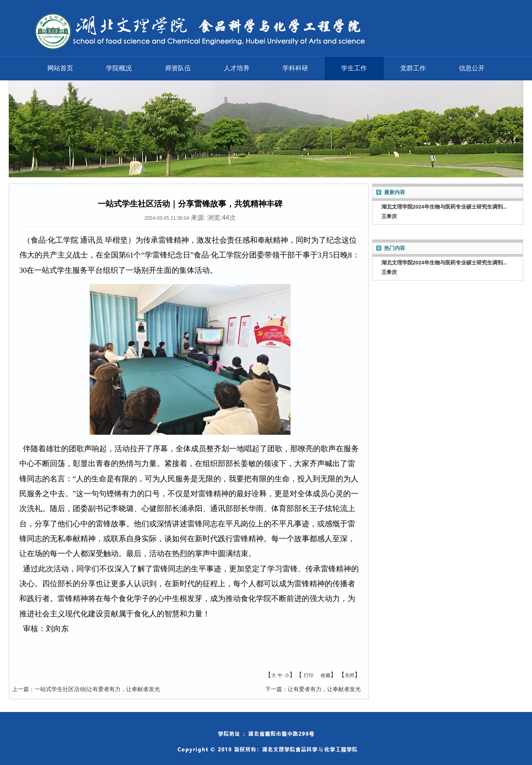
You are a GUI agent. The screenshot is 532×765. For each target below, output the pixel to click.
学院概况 (119, 68)
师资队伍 (178, 68)
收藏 (325, 675)
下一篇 (274, 689)
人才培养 (237, 68)
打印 (309, 675)
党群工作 (413, 68)
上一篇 (20, 689)
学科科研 (295, 68)
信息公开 (472, 68)
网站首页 (60, 68)
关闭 (350, 675)
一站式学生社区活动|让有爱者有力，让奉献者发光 (97, 689)
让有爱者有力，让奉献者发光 (324, 689)
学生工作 (354, 68)
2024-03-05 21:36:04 (167, 218)
